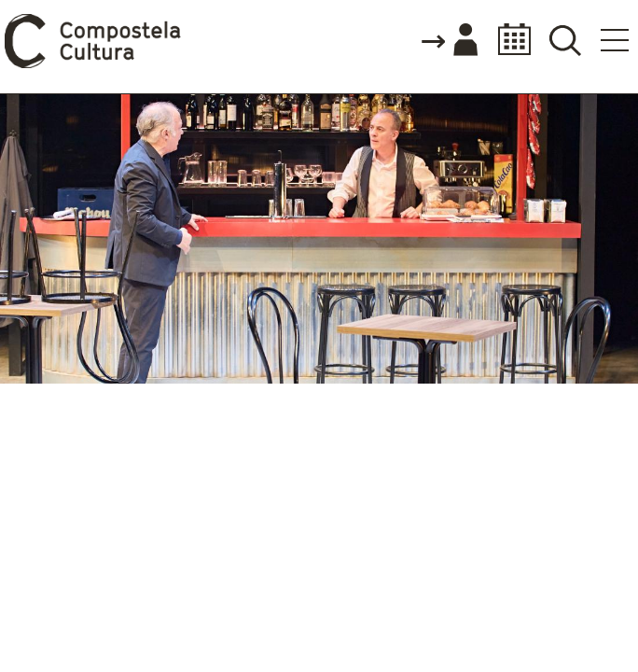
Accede (449, 41)
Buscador (565, 40)
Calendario (509, 40)
